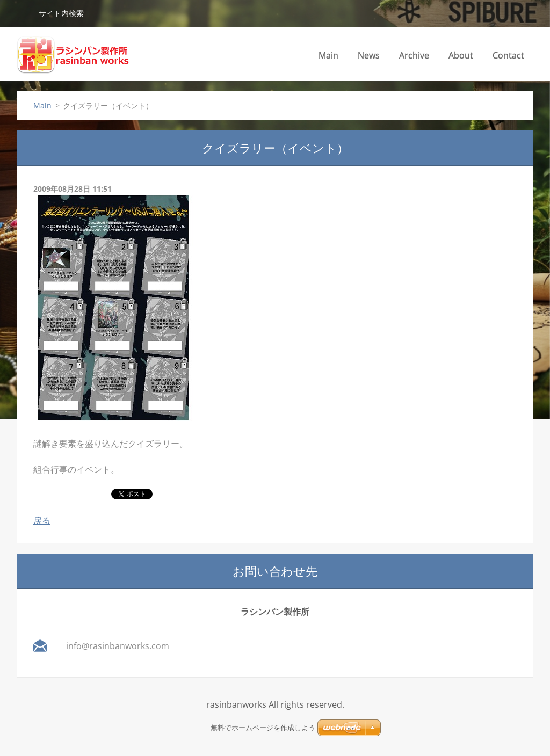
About (461, 55)
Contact (508, 55)
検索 (24, 13)
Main (328, 55)
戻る (42, 520)
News (369, 55)
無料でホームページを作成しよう (263, 728)
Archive (414, 55)
